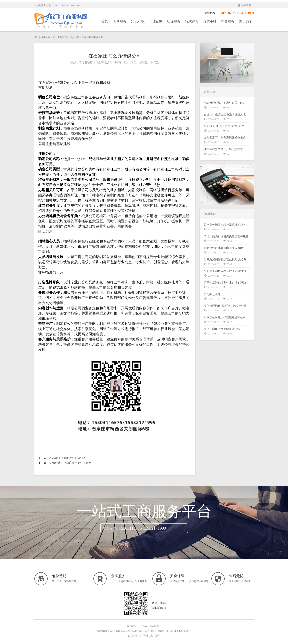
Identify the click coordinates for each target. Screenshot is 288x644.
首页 (105, 21)
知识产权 (138, 21)
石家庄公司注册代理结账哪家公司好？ (228, 317)
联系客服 (244, 5)
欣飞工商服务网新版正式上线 (222, 329)
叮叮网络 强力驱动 (149, 636)
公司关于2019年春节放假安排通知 (225, 271)
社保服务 (174, 21)
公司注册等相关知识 (93, 37)
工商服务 (120, 21)
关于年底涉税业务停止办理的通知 (225, 283)
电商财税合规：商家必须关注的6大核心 (228, 103)
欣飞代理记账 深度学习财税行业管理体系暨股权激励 (236, 306)
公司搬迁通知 (212, 294)
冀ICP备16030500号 (181, 631)
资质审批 (210, 21)
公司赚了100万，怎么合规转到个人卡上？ (230, 126)
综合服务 (228, 21)
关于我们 (246, 21)
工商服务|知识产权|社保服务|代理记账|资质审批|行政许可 (61, 20)
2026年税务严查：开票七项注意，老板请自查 (232, 149)
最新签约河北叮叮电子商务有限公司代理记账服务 (235, 248)
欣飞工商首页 (60, 37)
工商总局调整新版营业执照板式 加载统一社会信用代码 (238, 260)
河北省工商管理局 (149, 626)
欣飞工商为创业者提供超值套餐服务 (226, 236)
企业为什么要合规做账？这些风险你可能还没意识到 (236, 114)
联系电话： (111, 528)
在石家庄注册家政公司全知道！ (69, 458)
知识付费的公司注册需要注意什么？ (72, 463)
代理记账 (156, 21)
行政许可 (192, 21)
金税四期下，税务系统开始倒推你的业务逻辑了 (233, 138)
